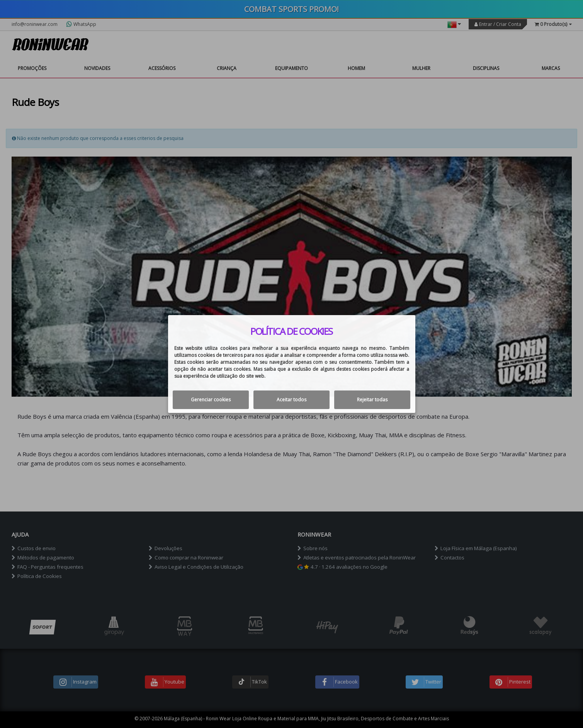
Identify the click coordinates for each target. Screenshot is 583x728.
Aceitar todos (291, 400)
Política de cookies (291, 331)
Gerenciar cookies (211, 400)
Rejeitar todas (372, 400)
